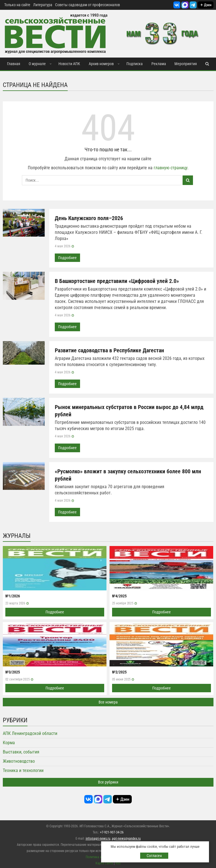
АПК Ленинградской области (30, 733)
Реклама (159, 64)
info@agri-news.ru (98, 837)
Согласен (154, 856)
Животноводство (19, 760)
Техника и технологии (23, 770)
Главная (14, 64)
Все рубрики (108, 781)
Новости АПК (69, 64)
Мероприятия (186, 64)
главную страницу (170, 168)
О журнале (37, 64)
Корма (9, 742)
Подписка (135, 64)
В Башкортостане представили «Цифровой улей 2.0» (117, 281)
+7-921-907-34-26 (112, 831)
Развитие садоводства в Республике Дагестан (109, 350)
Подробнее (67, 258)
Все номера (108, 701)
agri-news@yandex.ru (126, 837)
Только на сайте (17, 5)
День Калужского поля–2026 (89, 218)
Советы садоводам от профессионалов (87, 5)
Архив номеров (101, 64)
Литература (43, 5)
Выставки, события (21, 751)
